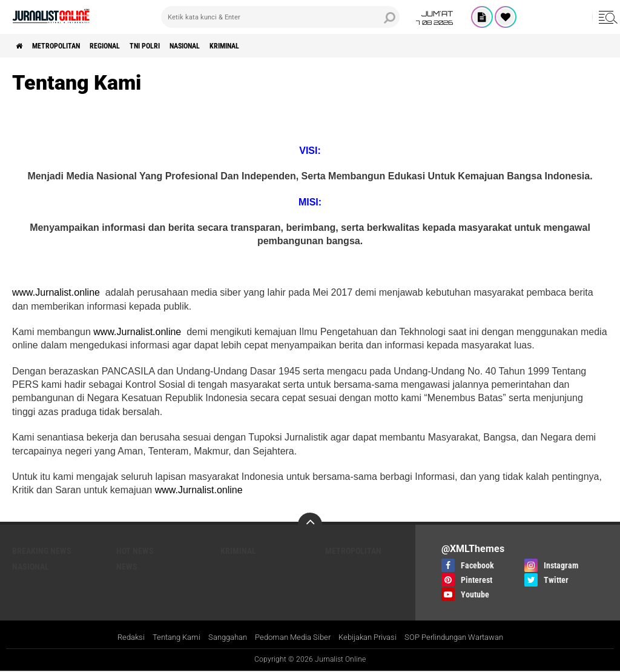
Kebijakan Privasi (371, 638)
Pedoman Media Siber (290, 638)
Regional (128, 46)
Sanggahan (219, 638)
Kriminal (278, 46)
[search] (280, 17)
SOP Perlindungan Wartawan (465, 638)
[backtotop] (310, 525)
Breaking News (42, 551)
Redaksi (115, 638)
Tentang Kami (163, 638)
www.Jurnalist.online (57, 292)
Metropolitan (68, 46)
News (127, 567)
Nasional (228, 46)
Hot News (135, 551)
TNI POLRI (178, 46)
